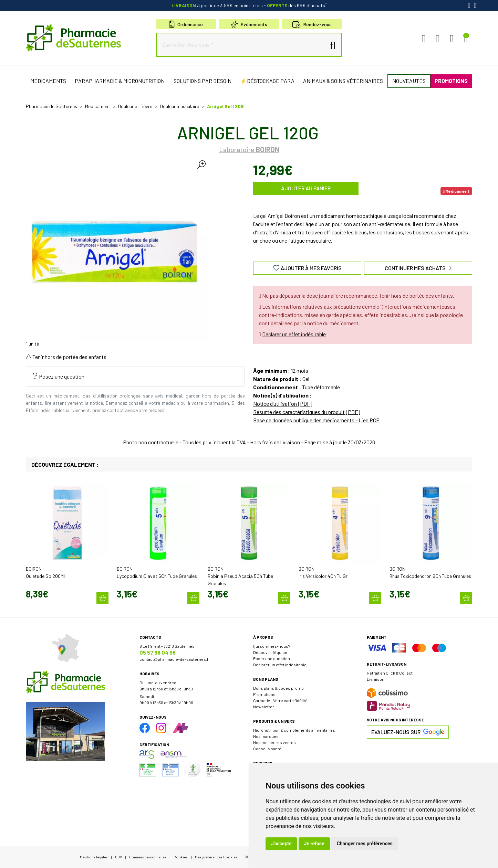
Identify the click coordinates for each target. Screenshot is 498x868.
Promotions (264, 694)
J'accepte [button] (281, 844)
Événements (249, 24)
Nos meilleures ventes (274, 742)
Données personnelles (148, 857)
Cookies (181, 857)
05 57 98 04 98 (158, 652)
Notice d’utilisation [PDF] (283, 404)
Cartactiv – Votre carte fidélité (280, 700)
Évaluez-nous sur (408, 732)
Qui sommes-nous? (272, 646)
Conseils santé (267, 749)
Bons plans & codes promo (278, 688)
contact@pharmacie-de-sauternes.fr (175, 659)
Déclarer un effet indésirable (294, 334)
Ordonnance (186, 24)
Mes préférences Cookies (216, 857)
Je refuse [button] (314, 844)
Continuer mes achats (418, 268)
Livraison (376, 679)
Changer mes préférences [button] (365, 844)
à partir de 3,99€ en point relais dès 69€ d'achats (249, 5)
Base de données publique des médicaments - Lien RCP (316, 420)
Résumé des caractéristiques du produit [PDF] (307, 412)
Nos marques (266, 736)
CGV (118, 857)
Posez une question (59, 376)
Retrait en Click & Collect (390, 673)
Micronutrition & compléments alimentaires (294, 730)
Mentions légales (94, 857)
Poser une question (272, 658)
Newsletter (264, 707)
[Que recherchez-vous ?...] (242, 45)
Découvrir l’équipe (270, 652)
